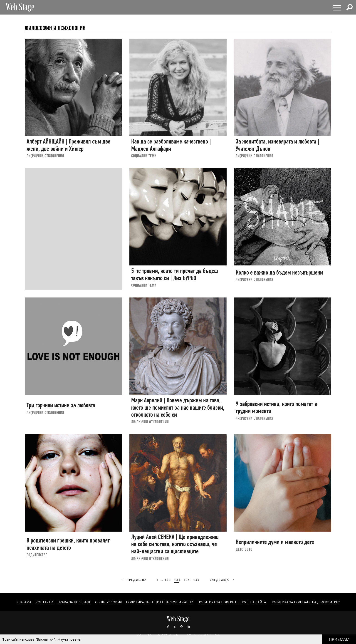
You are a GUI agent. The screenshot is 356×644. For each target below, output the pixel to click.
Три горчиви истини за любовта (61, 405)
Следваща (223, 580)
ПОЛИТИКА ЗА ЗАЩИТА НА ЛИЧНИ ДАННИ (160, 602)
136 (196, 580)
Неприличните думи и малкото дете (275, 542)
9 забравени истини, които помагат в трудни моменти (276, 407)
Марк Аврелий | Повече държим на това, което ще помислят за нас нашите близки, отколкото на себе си (178, 407)
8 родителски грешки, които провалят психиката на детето (68, 544)
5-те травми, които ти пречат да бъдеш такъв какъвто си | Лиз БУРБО (175, 274)
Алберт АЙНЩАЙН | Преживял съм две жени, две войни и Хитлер (68, 145)
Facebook (168, 627)
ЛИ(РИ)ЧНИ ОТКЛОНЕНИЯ (45, 156)
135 (187, 580)
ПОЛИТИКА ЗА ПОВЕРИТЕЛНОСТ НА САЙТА (232, 602)
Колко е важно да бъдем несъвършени (279, 272)
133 (168, 580)
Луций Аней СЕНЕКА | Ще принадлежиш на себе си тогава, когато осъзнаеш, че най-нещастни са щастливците (175, 544)
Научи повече (69, 639)
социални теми (144, 156)
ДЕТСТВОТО (244, 549)
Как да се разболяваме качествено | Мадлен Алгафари (171, 145)
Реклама (24, 602)
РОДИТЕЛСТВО (37, 555)
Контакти (44, 602)
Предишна (134, 580)
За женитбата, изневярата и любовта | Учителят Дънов (277, 145)
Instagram (188, 627)
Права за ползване (74, 602)
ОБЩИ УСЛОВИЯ (108, 602)
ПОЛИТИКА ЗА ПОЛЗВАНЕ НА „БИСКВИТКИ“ (305, 602)
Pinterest (181, 627)
